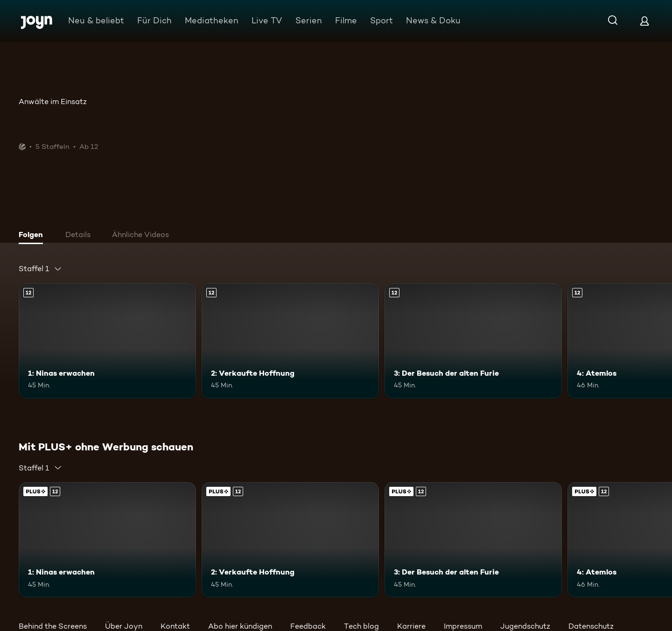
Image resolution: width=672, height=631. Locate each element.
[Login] (644, 21)
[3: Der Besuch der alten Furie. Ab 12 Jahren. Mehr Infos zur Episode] (473, 341)
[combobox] (40, 269)
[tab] (33, 236)
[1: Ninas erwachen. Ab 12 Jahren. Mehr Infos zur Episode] (107, 341)
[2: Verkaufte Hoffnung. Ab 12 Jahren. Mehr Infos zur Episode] (290, 341)
